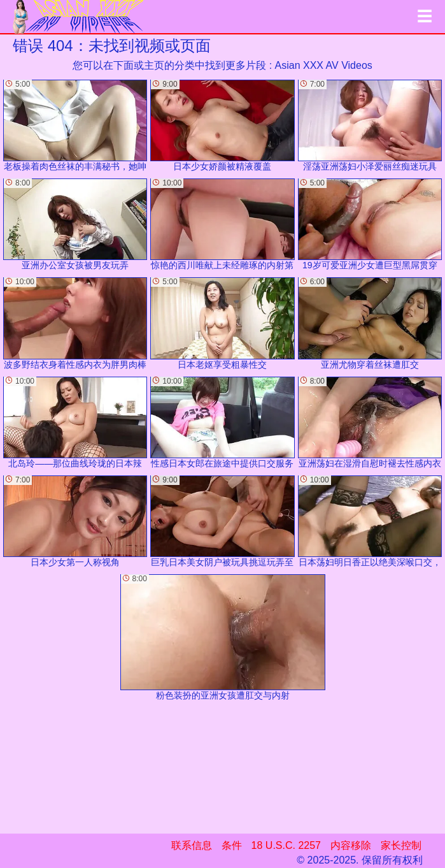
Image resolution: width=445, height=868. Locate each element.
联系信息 (192, 845)
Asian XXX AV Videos (324, 65)
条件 (232, 845)
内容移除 (351, 845)
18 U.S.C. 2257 (286, 845)
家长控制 (401, 845)
